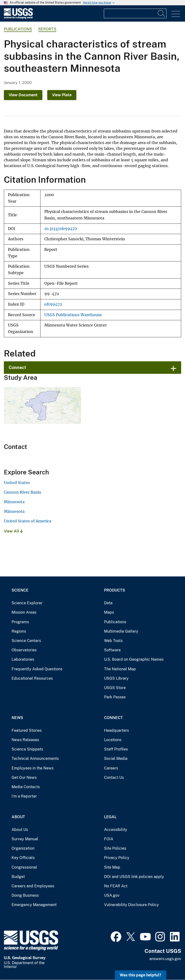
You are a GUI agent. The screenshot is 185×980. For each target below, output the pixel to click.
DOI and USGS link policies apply (134, 877)
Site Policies (115, 848)
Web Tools (113, 641)
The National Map (120, 669)
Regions (19, 631)
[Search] (162, 13)
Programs (20, 622)
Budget (18, 877)
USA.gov (112, 895)
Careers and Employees (33, 886)
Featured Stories (27, 730)
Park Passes (115, 697)
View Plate (62, 95)
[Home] (18, 18)
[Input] (135, 13)
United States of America (28, 521)
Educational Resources (32, 678)
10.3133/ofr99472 (61, 229)
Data (108, 603)
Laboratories (23, 659)
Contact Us (114, 777)
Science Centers (26, 641)
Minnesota (14, 502)
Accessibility (116, 830)
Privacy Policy (117, 858)
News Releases (25, 740)
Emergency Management (34, 905)
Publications (18, 29)
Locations (113, 740)
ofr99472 (53, 304)
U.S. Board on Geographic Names (134, 659)
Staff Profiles (116, 749)
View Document (23, 95)
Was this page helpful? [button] (141, 975)
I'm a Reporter (24, 796)
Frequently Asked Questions (37, 669)
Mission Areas (24, 612)
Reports (47, 29)
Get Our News (24, 777)
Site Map (112, 867)
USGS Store (115, 688)
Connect (17, 367)
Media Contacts (26, 787)
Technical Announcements (35, 759)
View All (13, 531)
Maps (109, 612)
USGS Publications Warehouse (73, 315)
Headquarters (116, 730)
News (17, 718)
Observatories (24, 650)
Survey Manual (25, 839)
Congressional (24, 867)
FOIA (109, 839)
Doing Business (25, 895)
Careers (111, 768)
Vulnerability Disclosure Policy (132, 905)
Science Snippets (27, 749)
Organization (23, 848)
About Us (20, 830)
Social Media (116, 759)
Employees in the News (33, 768)
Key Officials (23, 858)
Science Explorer (27, 603)
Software (112, 650)
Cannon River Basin (23, 492)
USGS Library (116, 678)
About (18, 817)
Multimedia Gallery (121, 631)
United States (17, 483)
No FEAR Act (116, 886)
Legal (110, 817)
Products (115, 590)
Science (20, 590)
